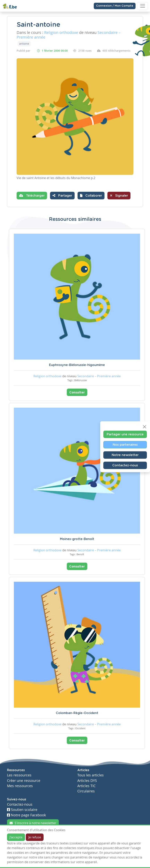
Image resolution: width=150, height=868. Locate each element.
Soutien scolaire (22, 810)
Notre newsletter (125, 455)
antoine (24, 44)
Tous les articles (91, 775)
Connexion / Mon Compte (115, 6)
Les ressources (19, 775)
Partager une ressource (125, 434)
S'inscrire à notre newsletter (33, 823)
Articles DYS (87, 781)
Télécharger (32, 195)
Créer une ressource (24, 781)
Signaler (119, 195)
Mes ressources (20, 786)
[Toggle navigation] (143, 6)
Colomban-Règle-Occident (77, 713)
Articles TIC (86, 786)
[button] (91, 196)
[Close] (145, 427)
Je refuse (35, 837)
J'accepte (16, 837)
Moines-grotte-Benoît (77, 539)
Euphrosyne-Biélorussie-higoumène (77, 365)
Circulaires (86, 791)
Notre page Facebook (26, 815)
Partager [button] (62, 195)
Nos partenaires (125, 445)
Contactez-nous (125, 465)
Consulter (77, 392)
